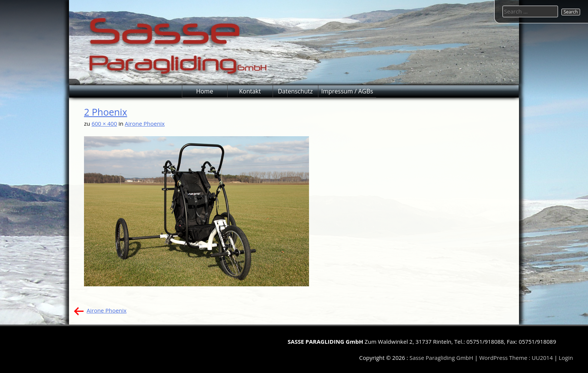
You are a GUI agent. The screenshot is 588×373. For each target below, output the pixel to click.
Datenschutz (295, 91)
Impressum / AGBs (347, 91)
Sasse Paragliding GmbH (441, 358)
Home (205, 91)
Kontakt (250, 91)
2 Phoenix (106, 112)
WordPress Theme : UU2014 (516, 358)
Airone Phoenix (145, 123)
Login (566, 358)
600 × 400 (104, 123)
